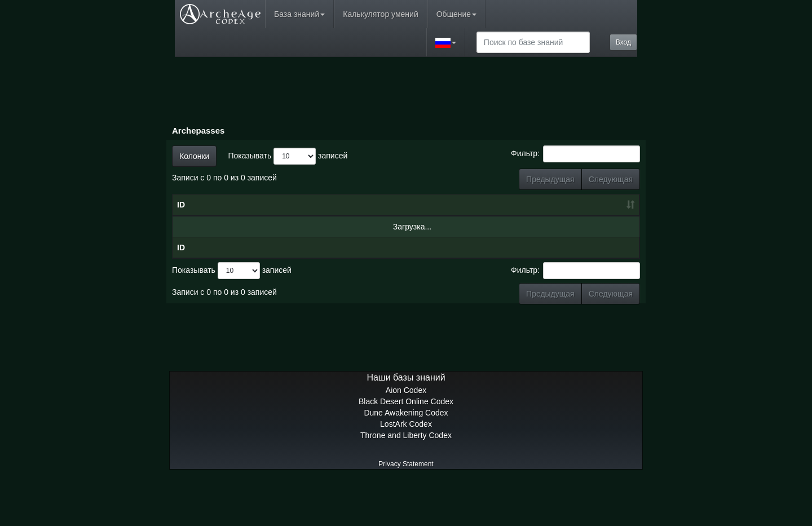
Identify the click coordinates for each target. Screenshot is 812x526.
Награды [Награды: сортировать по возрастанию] (545, 227)
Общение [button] (456, 14)
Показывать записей (288, 156)
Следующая (611, 179)
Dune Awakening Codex (406, 458)
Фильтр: (575, 154)
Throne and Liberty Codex (406, 480)
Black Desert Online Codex (406, 447)
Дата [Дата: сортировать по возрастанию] (353, 227)
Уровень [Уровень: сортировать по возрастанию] (431, 227)
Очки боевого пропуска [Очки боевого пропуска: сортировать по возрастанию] (488, 216)
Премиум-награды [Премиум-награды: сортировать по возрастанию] (603, 222)
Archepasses (198, 131)
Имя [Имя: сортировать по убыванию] (252, 227)
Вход (623, 42)
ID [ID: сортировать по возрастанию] (181, 227)
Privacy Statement (406, 509)
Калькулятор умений (380, 14)
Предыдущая (550, 179)
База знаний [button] (299, 14)
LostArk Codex (406, 469)
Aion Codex (406, 435)
